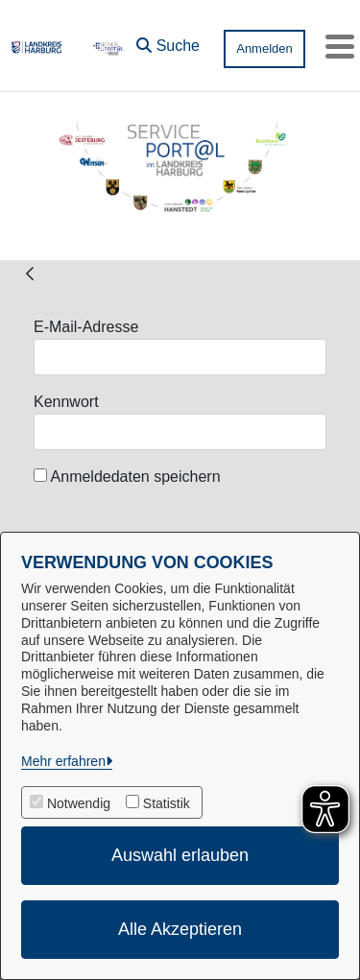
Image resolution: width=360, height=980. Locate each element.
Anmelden (264, 48)
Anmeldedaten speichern (127, 477)
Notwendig (79, 803)
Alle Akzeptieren (180, 929)
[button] (168, 41)
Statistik (167, 803)
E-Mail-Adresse (86, 327)
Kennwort (66, 402)
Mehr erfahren (63, 761)
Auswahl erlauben (180, 855)
